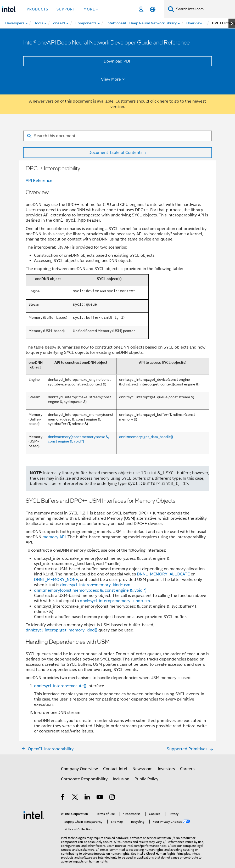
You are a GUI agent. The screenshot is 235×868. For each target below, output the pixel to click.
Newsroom (142, 769)
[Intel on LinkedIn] (88, 798)
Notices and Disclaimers (78, 850)
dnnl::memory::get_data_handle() (146, 437)
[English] (153, 9)
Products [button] (37, 9)
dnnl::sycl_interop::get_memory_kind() (61, 630)
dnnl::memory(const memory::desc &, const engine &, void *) (78, 439)
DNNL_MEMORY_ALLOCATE (163, 574)
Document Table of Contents (115, 153)
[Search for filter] (117, 136)
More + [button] (91, 9)
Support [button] (66, 9)
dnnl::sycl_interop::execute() (60, 686)
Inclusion (121, 779)
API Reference (39, 181)
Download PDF (117, 61)
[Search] (171, 9)
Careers (187, 769)
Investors (166, 769)
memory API (54, 537)
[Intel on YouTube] (100, 798)
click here (159, 101)
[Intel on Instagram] (112, 798)
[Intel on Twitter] (75, 798)
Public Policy (146, 779)
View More (114, 79)
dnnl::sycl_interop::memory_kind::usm (95, 585)
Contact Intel (115, 769)
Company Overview (79, 769)
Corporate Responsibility (84, 779)
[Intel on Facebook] (63, 798)
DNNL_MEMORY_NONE (56, 580)
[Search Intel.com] (205, 9)
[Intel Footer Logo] (34, 815)
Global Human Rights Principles (168, 853)
